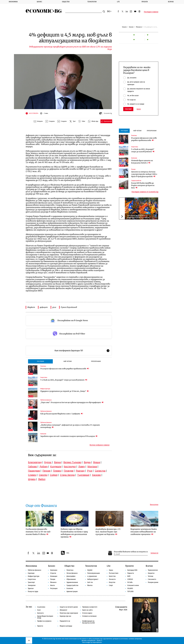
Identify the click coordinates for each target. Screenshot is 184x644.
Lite (118, 2)
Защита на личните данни (69, 607)
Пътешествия (114, 573)
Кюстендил (70, 466)
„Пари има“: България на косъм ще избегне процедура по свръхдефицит (72, 402)
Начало (124, 27)
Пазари (133, 169)
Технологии (92, 2)
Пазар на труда (33, 591)
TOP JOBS (130, 591)
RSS (65, 553)
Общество (66, 2)
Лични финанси (72, 573)
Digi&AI (90, 570)
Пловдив (68, 471)
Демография (71, 576)
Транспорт (31, 582)
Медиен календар (66, 626)
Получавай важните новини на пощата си (131, 552)
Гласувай (128, 109)
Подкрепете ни (65, 621)
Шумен (32, 479)
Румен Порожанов (69, 307)
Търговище (83, 475)
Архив (139, 109)
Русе (90, 471)
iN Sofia (130, 582)
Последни (40, 361)
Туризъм (31, 588)
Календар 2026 (132, 570)
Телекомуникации (94, 573)
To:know (150, 576)
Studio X (99, 640)
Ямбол (42, 479)
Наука (111, 570)
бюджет (31, 307)
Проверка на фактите (90, 607)
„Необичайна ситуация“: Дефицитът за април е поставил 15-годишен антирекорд (70, 426)
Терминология (153, 570)
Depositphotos (97, 642)
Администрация (72, 591)
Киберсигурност (93, 579)
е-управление (92, 576)
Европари (31, 573)
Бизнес (39, 2)
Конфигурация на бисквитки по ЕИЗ (89, 622)
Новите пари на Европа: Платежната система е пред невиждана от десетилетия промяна (74, 533)
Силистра (100, 471)
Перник (46, 471)
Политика (43, 366)
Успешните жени (133, 585)
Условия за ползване (89, 616)
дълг (54, 307)
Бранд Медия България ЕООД (45, 617)
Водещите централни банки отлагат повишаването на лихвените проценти (144, 532)
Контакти (40, 613)
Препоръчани (96, 361)
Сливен (32, 475)
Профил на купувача (44, 621)
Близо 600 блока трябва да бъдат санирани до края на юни (143, 185)
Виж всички (154, 505)
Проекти (145, 2)
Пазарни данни (153, 582)
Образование (71, 579)
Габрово (33, 466)
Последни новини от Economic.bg (145, 192)
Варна (57, 462)
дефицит (44, 307)
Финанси (139, 27)
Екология (70, 588)
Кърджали (56, 466)
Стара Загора (67, 475)
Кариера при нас (65, 616)
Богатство (112, 576)
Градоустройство (136, 181)
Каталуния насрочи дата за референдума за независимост (138, 216)
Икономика (13, 2)
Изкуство (112, 582)
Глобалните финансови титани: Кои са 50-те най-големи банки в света (38, 532)
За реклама (41, 607)
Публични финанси (46, 400)
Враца (97, 462)
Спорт (111, 585)
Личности (112, 579)
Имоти (53, 585)
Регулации (54, 588)
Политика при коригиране (69, 613)
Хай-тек (90, 582)
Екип (39, 610)
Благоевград (35, 462)
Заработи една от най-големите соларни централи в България (69, 436)
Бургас (48, 462)
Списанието (152, 579)
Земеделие (32, 585)
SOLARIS (130, 588)
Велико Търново (72, 462)
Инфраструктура (45, 389)
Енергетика (44, 377)
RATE (129, 576)
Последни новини (151, 12)
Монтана (92, 466)
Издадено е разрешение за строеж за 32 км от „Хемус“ (65, 391)
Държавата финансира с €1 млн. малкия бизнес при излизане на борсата (108, 532)
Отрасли (53, 573)
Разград (80, 471)
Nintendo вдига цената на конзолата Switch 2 (142, 162)
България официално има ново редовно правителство (65, 369)
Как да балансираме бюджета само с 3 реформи (62, 414)
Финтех (90, 585)
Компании (43, 434)
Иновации (54, 576)
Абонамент (63, 610)
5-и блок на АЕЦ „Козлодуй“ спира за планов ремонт (64, 380)
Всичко (171, 2)
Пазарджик (34, 471)
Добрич (44, 466)
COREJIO (130, 579)
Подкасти (131, 573)
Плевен (57, 471)
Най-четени (68, 361)
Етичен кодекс (87, 613)
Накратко (151, 573)
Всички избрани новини (100, 445)
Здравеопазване (72, 582)
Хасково (96, 475)
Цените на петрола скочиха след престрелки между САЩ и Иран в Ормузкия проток (144, 174)
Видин (87, 462)
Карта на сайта (87, 610)
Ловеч (82, 466)
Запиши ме (154, 553)
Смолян (43, 475)
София (54, 475)
